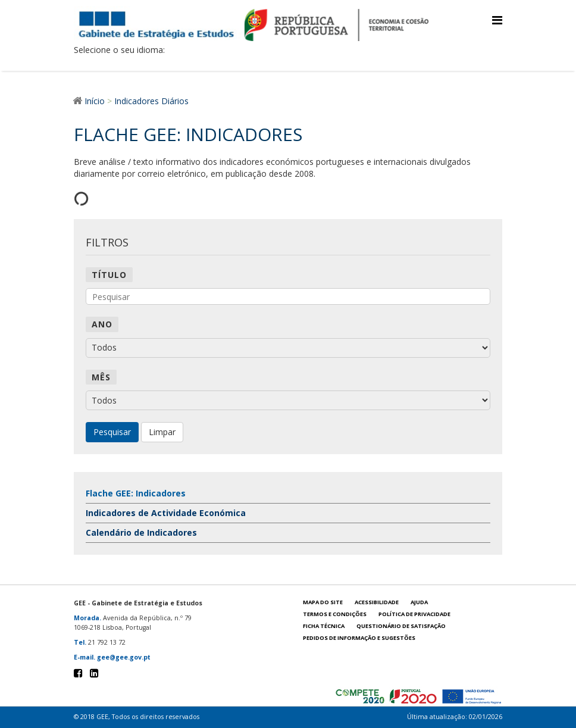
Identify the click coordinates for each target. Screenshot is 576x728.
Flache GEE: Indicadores (136, 493)
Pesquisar (112, 432)
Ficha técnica (324, 626)
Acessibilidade (377, 602)
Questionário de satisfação (401, 626)
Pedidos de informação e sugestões (359, 638)
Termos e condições (335, 614)
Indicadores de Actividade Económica (166, 513)
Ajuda (419, 602)
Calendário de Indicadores (141, 532)
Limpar (162, 432)
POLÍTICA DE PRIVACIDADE (414, 614)
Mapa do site (323, 602)
